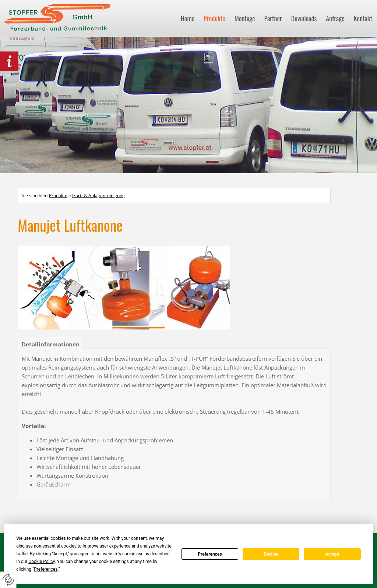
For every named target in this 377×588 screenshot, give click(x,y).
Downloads (304, 18)
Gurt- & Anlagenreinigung (98, 195)
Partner (273, 18)
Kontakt (363, 18)
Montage (245, 18)
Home (188, 18)
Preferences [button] (46, 569)
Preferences (210, 554)
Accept (332, 554)
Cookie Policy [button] (41, 562)
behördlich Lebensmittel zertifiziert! (9, 61)
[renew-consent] (8, 580)
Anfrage (335, 18)
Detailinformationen (51, 344)
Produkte (214, 18)
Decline (271, 554)
